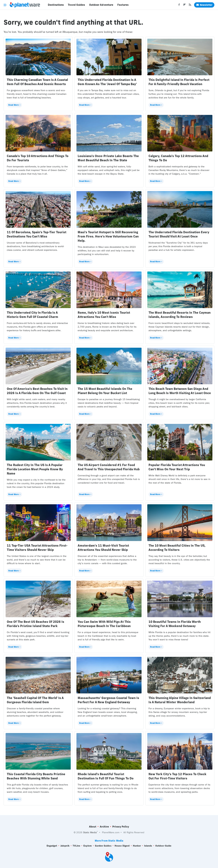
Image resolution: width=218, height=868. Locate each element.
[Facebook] (179, 6)
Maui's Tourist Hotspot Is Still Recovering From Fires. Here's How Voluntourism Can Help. (108, 236)
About (93, 827)
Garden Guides (103, 846)
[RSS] (190, 6)
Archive (104, 827)
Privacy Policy (121, 827)
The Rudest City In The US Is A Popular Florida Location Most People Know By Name (35, 469)
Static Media (90, 832)
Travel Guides (76, 5)
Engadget (52, 846)
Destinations (56, 5)
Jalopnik (65, 846)
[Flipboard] (185, 6)
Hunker (137, 846)
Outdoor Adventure (101, 5)
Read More (14, 105)
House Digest (122, 846)
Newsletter (204, 5)
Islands (148, 846)
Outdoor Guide (163, 846)
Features (123, 5)
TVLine (76, 846)
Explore (88, 846)
